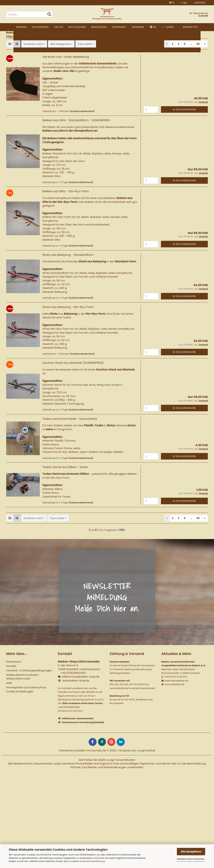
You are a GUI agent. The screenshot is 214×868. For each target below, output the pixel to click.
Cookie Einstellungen (20, 697)
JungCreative (146, 756)
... (191, 49)
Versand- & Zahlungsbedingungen (29, 676)
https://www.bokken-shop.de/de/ (29, 42)
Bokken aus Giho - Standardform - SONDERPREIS (76, 126)
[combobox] (34, 49)
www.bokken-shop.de (76, 686)
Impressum (14, 667)
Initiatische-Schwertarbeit (78, 724)
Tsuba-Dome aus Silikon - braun (65, 473)
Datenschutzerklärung (92, 861)
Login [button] (184, 3)
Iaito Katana (104, 27)
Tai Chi (85, 27)
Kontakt (11, 671)
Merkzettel (199, 3)
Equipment (146, 27)
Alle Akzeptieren (191, 852)
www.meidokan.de (174, 690)
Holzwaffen (67, 27)
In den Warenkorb (184, 115)
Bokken (48, 27)
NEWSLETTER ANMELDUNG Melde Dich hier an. (107, 603)
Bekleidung (126, 27)
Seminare (165, 27)
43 (198, 49)
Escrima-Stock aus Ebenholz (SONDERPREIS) (73, 368)
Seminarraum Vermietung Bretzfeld (83, 728)
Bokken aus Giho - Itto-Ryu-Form (66, 197)
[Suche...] (49, 14)
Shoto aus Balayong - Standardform (68, 260)
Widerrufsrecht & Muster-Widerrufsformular (23, 682)
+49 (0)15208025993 (73, 678)
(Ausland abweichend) (82, 117)
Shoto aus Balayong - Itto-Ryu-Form (68, 312)
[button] (172, 3)
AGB (9, 688)
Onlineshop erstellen (72, 756)
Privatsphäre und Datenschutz (26, 693)
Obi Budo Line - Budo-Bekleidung (66, 62)
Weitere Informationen (191, 859)
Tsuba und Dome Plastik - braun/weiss (70, 424)
